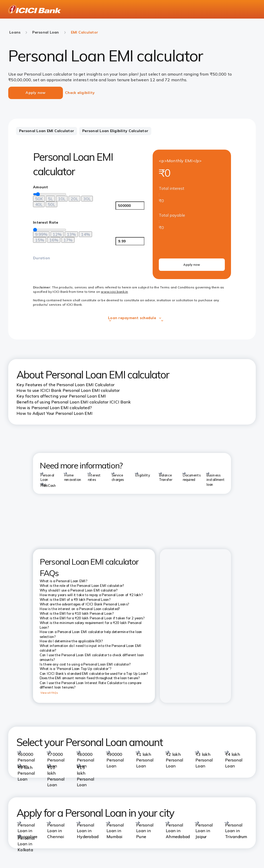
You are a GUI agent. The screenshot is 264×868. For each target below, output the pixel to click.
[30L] (87, 199)
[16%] (54, 240)
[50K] (39, 199)
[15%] (40, 240)
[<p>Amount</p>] (130, 206)
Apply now (192, 265)
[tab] (47, 131)
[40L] (39, 204)
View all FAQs (49, 693)
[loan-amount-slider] (50, 194)
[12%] (57, 234)
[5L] (50, 199)
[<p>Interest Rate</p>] (130, 241)
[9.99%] (41, 234)
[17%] (68, 240)
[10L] (62, 199)
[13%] (71, 234)
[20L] (74, 199)
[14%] (85, 234)
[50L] (51, 204)
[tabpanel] (132, 233)
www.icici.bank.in (114, 292)
